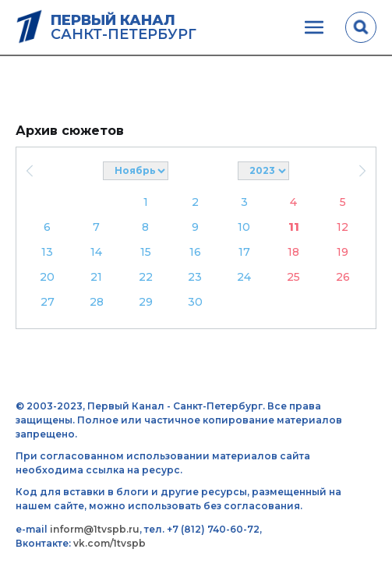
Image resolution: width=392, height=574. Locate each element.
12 (343, 227)
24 (244, 277)
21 (96, 277)
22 (146, 277)
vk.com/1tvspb (109, 543)
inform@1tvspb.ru (95, 529)
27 (48, 302)
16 (195, 252)
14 (96, 252)
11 (294, 227)
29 (146, 302)
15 (146, 252)
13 (47, 252)
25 (293, 277)
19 (343, 252)
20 (47, 277)
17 (244, 252)
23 (195, 277)
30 (195, 302)
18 (293, 252)
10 (244, 227)
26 (343, 277)
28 (97, 302)
